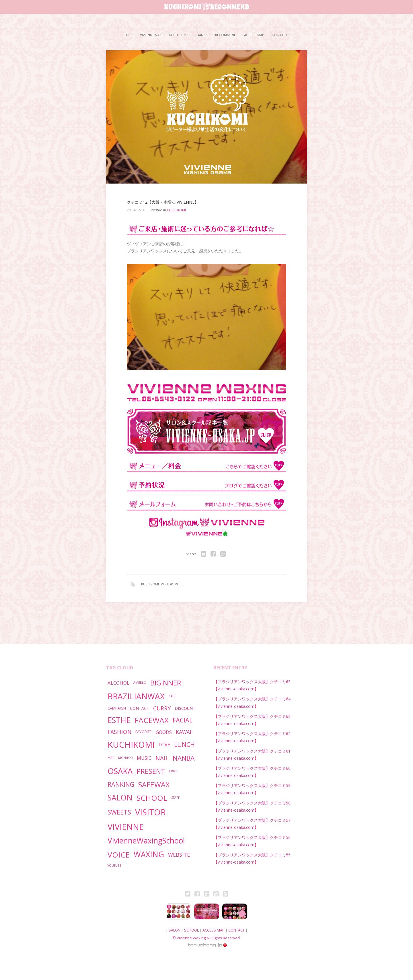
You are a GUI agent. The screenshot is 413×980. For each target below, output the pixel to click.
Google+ (206, 895)
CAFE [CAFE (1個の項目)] (172, 696)
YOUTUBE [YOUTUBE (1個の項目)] (114, 866)
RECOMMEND (226, 35)
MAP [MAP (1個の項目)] (111, 758)
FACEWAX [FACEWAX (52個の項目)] (152, 720)
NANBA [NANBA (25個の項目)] (184, 758)
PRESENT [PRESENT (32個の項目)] (151, 771)
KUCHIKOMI (178, 35)
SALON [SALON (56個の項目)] (120, 798)
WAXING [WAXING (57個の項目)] (149, 854)
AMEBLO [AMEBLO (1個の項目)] (140, 683)
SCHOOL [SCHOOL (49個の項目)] (152, 798)
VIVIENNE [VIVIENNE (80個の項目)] (126, 827)
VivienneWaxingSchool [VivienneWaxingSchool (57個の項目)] (146, 841)
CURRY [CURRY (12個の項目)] (162, 708)
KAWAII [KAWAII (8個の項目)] (184, 732)
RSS (225, 895)
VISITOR (167, 584)
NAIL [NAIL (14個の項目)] (162, 758)
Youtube (216, 895)
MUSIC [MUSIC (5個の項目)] (144, 758)
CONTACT (280, 35)
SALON (175, 930)
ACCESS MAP (254, 35)
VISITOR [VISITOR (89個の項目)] (150, 812)
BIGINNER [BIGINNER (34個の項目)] (166, 683)
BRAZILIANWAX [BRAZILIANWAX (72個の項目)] (136, 696)
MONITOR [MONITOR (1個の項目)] (125, 758)
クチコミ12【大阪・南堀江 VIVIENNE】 (163, 202)
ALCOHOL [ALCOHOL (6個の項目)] (118, 683)
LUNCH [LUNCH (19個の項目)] (184, 744)
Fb (197, 895)
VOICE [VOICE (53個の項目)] (119, 855)
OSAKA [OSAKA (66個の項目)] (120, 771)
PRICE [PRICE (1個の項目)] (173, 771)
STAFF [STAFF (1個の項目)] (176, 798)
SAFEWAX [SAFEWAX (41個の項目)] (154, 784)
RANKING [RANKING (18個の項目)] (121, 784)
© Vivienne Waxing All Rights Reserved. (206, 938)
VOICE (180, 584)
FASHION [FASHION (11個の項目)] (119, 732)
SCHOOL (191, 930)
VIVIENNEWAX (151, 35)
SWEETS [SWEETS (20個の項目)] (119, 812)
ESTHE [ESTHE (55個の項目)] (119, 720)
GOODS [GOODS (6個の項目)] (164, 732)
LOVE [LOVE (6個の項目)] (164, 744)
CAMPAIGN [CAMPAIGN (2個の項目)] (117, 708)
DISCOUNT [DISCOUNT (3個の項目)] (185, 708)
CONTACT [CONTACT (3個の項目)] (140, 708)
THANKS (201, 35)
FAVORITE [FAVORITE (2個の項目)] (144, 732)
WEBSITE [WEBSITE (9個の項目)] (179, 855)
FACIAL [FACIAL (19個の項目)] (183, 720)
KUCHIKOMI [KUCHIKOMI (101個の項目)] (131, 745)
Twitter (188, 895)
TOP (129, 35)
